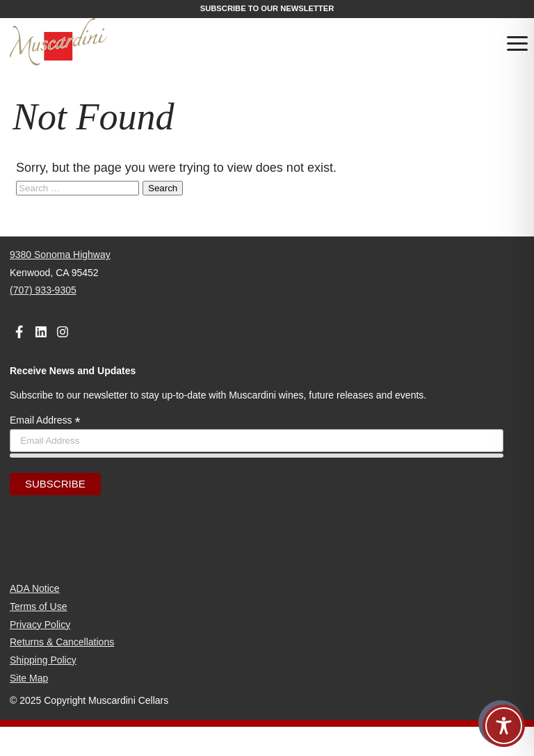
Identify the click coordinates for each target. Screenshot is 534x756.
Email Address (45, 420)
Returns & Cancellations (62, 642)
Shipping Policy (43, 660)
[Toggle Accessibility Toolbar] (504, 726)
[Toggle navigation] (517, 46)
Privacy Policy (40, 625)
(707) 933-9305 (43, 290)
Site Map (29, 678)
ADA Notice (35, 588)
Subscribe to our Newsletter (267, 8)
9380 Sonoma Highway (60, 255)
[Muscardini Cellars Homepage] (92, 42)
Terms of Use (38, 606)
